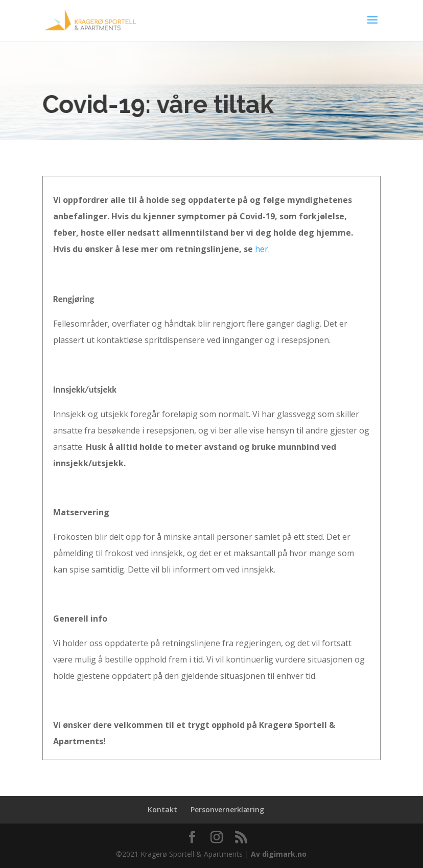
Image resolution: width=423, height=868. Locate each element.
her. (262, 249)
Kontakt (162, 809)
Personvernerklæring (227, 809)
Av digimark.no (279, 854)
